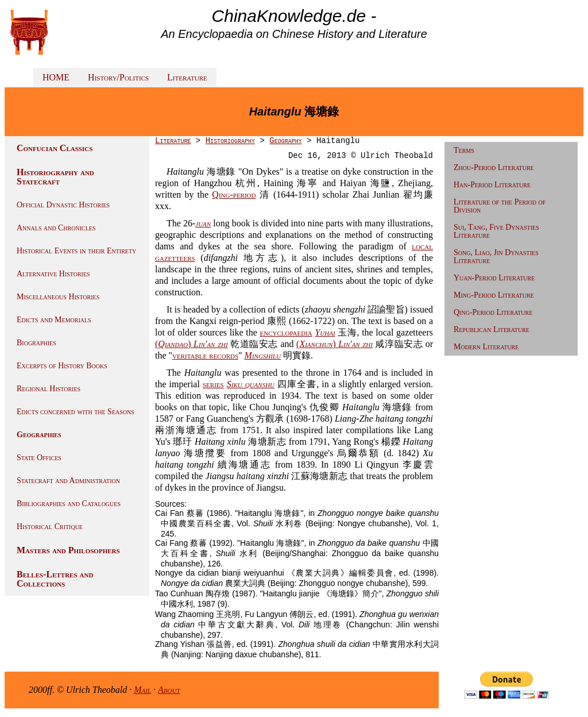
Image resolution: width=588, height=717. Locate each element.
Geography (285, 141)
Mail (142, 690)
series (213, 384)
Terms (464, 150)
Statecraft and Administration (68, 481)
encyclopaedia (286, 332)
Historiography (230, 141)
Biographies (36, 343)
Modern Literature (486, 347)
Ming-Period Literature (494, 295)
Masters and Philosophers (68, 550)
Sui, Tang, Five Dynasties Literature (496, 231)
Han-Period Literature (492, 185)
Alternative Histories (53, 274)
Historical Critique (50, 527)
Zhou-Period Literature (494, 167)
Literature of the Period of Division (500, 206)
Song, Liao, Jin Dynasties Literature (496, 257)
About (169, 690)
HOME (56, 77)
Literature (187, 77)
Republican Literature (492, 329)
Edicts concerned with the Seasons (76, 412)
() (192, 344)
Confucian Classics (55, 148)
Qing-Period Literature (493, 312)
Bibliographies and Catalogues (69, 504)
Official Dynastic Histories (63, 205)
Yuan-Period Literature (494, 278)
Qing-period (234, 194)
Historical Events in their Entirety (76, 251)
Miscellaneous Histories (58, 297)
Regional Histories (49, 389)
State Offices (39, 458)
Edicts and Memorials (54, 320)
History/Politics (118, 77)
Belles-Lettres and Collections (55, 579)
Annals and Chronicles (56, 228)
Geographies (39, 435)
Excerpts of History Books (62, 366)
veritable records (205, 355)
